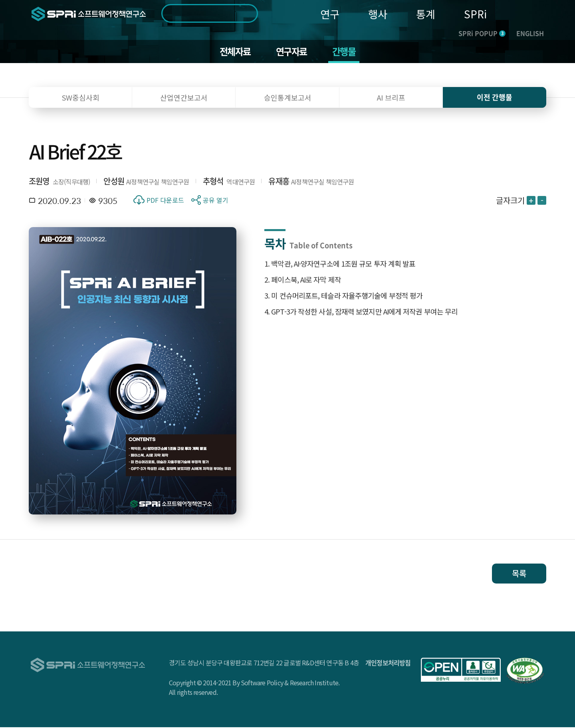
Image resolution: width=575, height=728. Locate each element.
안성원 (114, 182)
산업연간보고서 (184, 98)
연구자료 (292, 52)
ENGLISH (530, 33)
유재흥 (279, 182)
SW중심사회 (81, 98)
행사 (378, 14)
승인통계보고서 (288, 98)
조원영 (39, 182)
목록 (519, 574)
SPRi (475, 14)
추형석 (213, 182)
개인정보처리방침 (388, 663)
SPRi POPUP (482, 33)
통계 (426, 14)
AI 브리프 (391, 98)
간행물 (346, 52)
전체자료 (234, 52)
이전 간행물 (495, 98)
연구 (330, 14)
